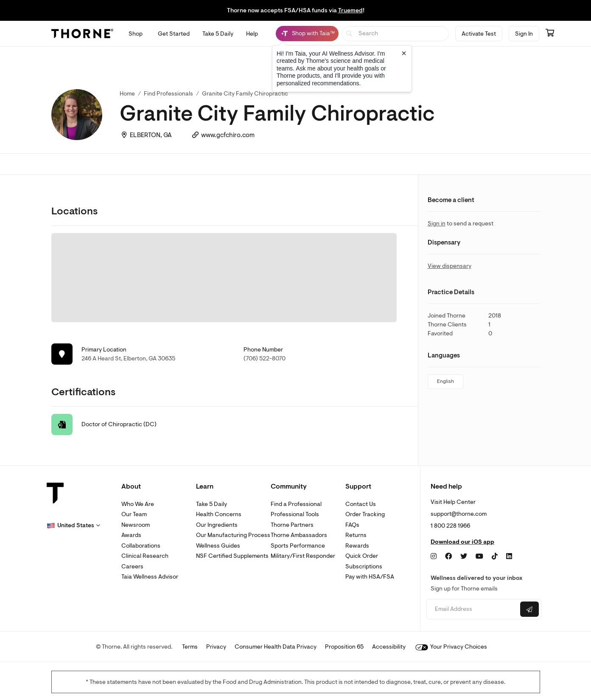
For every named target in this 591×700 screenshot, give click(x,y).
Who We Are (138, 504)
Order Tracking (365, 514)
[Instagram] (434, 557)
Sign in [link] (437, 223)
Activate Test (479, 34)
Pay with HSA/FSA (370, 577)
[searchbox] (396, 34)
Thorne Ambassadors (299, 535)
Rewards (357, 546)
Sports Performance (298, 546)
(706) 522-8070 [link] (265, 358)
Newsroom (136, 525)
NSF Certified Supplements (232, 556)
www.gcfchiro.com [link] (228, 135)
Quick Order (362, 556)
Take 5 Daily (211, 504)
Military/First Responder (303, 556)
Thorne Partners (292, 525)
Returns (356, 535)
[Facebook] (448, 557)
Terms (190, 647)
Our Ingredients (217, 525)
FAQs (352, 525)
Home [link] (127, 94)
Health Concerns (219, 514)
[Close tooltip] (404, 53)
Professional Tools (295, 514)
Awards (131, 535)
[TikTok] (495, 557)
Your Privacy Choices (451, 647)
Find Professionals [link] (168, 94)
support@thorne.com (459, 514)
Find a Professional (296, 504)
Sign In (524, 34)
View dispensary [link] (450, 266)
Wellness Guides (218, 546)
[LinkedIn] (509, 557)
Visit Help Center (453, 502)
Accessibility (389, 647)
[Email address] (472, 609)
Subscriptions (364, 566)
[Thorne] (82, 34)
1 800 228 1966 (450, 526)
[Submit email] (529, 609)
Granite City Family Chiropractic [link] (245, 94)
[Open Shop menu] (136, 34)
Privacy (216, 647)
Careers (132, 566)
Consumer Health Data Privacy (276, 647)
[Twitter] (464, 557)
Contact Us (361, 504)
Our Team (134, 514)
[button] (73, 526)
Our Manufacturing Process (233, 535)
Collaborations (141, 546)
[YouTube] (479, 557)
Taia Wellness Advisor (150, 577)
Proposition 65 (344, 647)
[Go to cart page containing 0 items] (550, 34)
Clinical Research (145, 556)
